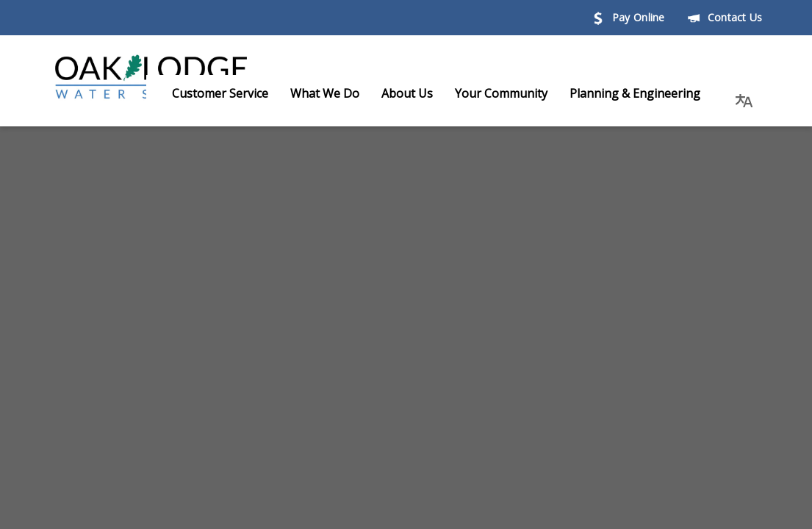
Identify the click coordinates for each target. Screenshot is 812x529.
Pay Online (628, 17)
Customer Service (235, 93)
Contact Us (725, 17)
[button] (744, 93)
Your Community (516, 93)
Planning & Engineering (650, 93)
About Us (422, 93)
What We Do (339, 93)
